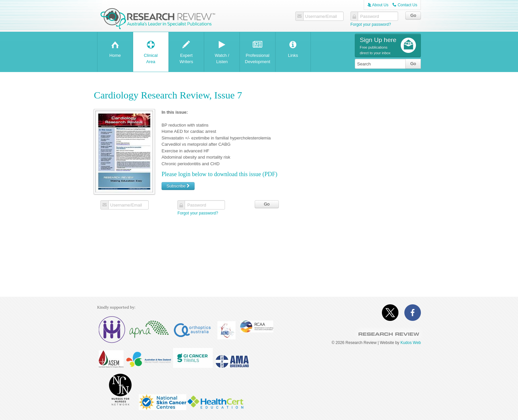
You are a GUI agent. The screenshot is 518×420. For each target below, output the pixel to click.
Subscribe (178, 186)
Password (370, 17)
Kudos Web (411, 343)
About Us (378, 5)
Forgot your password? (371, 24)
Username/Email (321, 17)
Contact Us (405, 5)
